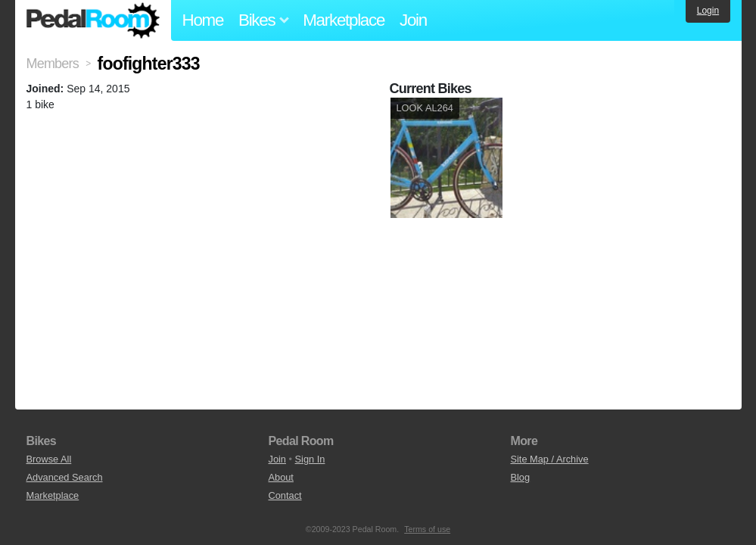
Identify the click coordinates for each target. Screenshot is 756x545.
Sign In (310, 459)
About (280, 477)
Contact (285, 495)
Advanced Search (65, 477)
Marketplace (344, 20)
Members (53, 64)
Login (708, 11)
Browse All (49, 459)
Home (203, 20)
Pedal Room (93, 20)
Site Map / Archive (549, 459)
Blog (520, 477)
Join (413, 20)
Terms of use (427, 529)
